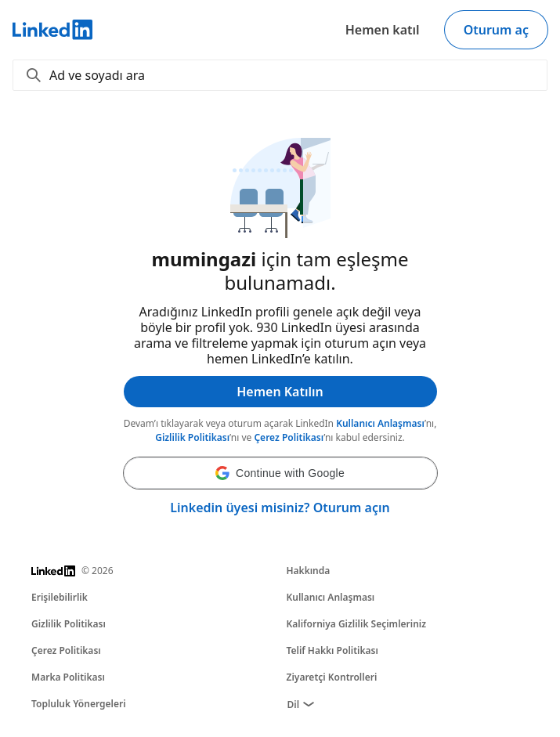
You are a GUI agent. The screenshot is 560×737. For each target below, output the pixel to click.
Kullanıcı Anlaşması (380, 423)
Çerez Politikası (289, 437)
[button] (280, 473)
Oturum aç (496, 30)
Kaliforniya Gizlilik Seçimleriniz (357, 624)
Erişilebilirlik (60, 597)
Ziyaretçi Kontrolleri (332, 677)
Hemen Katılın (280, 392)
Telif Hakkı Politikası (332, 650)
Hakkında (309, 571)
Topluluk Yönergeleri (79, 704)
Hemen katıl (383, 30)
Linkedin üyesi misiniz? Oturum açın (280, 508)
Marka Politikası (68, 677)
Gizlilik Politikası (192, 437)
